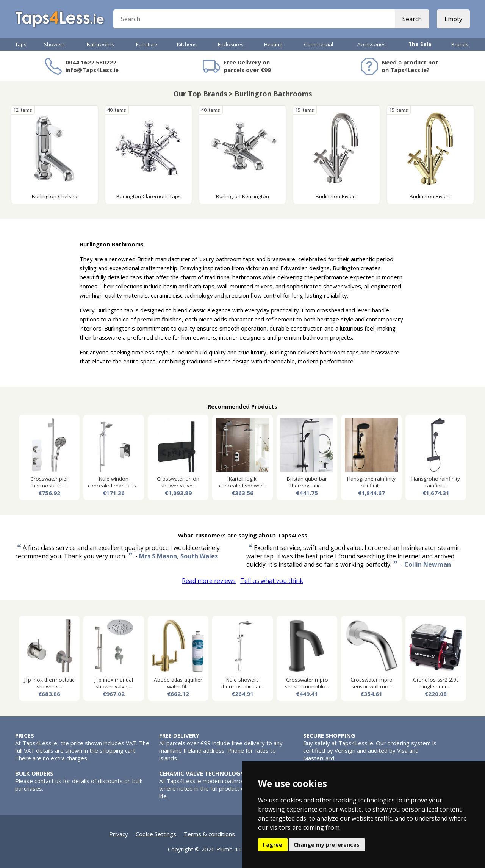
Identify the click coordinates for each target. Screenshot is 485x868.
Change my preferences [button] (327, 845)
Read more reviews (209, 581)
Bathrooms (100, 44)
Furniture (147, 44)
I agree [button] (273, 845)
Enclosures (231, 44)
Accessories (372, 44)
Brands (460, 44)
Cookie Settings (156, 834)
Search (412, 19)
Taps (21, 44)
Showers (54, 44)
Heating (273, 44)
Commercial (318, 44)
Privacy (119, 834)
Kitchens (187, 44)
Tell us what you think (272, 581)
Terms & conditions (209, 834)
